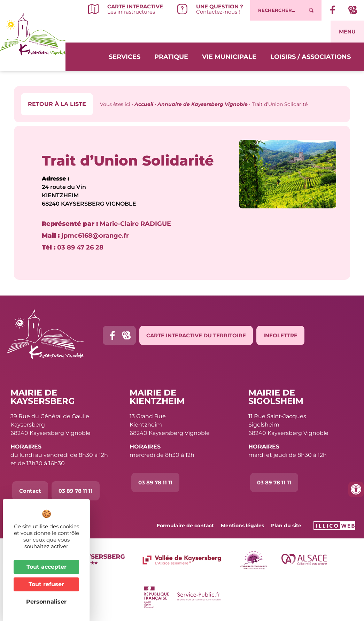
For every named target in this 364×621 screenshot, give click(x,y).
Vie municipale (229, 56)
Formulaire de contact (185, 526)
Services (125, 56)
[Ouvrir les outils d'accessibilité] (356, 489)
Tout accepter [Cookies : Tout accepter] (47, 567)
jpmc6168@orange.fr (85, 236)
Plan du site (286, 526)
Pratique (171, 56)
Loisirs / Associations (311, 56)
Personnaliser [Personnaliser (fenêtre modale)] (46, 602)
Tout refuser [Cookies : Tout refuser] (46, 584)
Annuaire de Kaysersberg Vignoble (203, 104)
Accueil (144, 104)
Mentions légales (242, 526)
